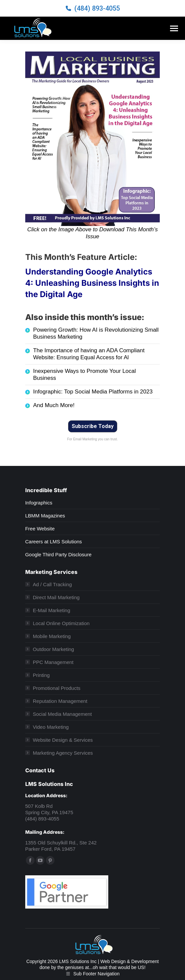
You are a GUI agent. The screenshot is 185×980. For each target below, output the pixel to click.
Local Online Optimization (61, 623)
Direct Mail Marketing (56, 597)
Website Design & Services (63, 740)
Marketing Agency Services (63, 753)
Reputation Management (60, 701)
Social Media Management (62, 714)
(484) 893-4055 (97, 8)
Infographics (39, 503)
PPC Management (53, 662)
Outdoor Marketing (53, 649)
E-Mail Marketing (52, 610)
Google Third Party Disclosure (58, 554)
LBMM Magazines (45, 516)
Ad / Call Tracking (52, 584)
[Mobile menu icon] (174, 28)
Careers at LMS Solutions (54, 542)
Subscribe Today (93, 426)
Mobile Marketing (52, 636)
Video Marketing (51, 727)
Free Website (40, 529)
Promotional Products (57, 688)
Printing (41, 675)
